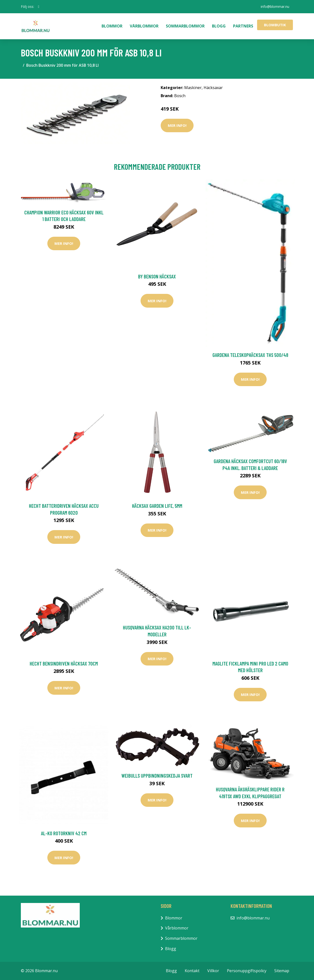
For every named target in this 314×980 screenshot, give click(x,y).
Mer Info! (177, 125)
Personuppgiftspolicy (247, 971)
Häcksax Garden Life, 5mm (157, 506)
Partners (243, 26)
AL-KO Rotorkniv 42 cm (64, 833)
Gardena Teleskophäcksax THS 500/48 (250, 355)
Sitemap (282, 971)
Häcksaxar (213, 88)
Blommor (112, 26)
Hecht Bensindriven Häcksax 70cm (64, 663)
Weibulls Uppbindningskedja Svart (157, 776)
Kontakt (192, 971)
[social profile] (39, 7)
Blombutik (275, 25)
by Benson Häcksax (157, 276)
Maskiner (193, 88)
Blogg (219, 26)
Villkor (213, 971)
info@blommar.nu (275, 7)
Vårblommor (144, 26)
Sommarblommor (185, 26)
